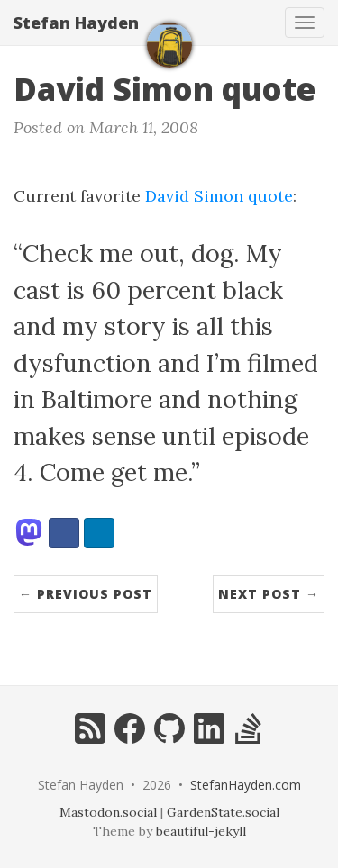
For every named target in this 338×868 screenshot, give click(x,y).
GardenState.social (223, 812)
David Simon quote (219, 196)
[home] (169, 45)
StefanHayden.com (246, 785)
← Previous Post (86, 594)
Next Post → (269, 594)
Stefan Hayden (76, 23)
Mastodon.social (108, 812)
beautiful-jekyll (201, 831)
